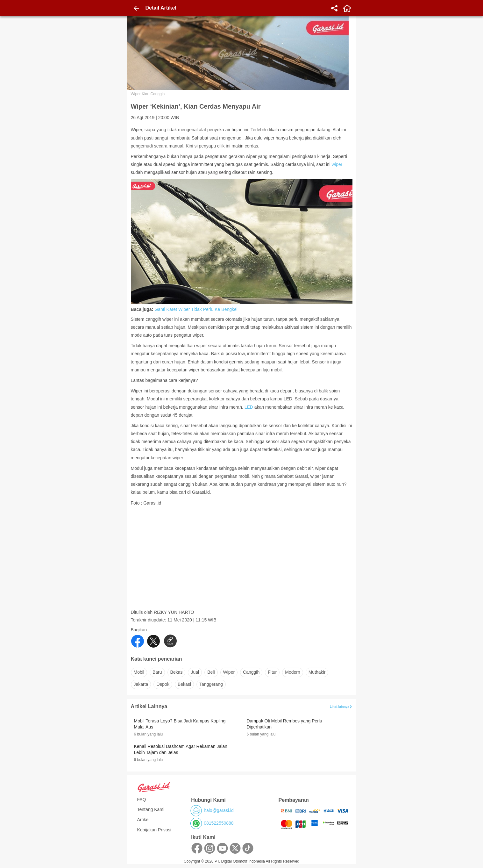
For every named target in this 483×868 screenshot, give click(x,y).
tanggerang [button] (211, 684)
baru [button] (157, 672)
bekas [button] (177, 672)
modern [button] (292, 672)
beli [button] (211, 672)
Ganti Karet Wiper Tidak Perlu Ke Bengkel (196, 309)
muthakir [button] (317, 672)
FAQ (142, 800)
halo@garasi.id (219, 810)
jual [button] (195, 672)
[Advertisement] (242, 565)
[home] (347, 8)
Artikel (143, 820)
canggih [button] (251, 672)
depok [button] (163, 684)
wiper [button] (229, 672)
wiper (337, 164)
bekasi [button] (184, 684)
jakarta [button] (141, 684)
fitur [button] (272, 672)
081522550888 (219, 823)
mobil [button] (139, 672)
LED (249, 407)
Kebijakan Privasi (154, 830)
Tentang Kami (151, 809)
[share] (334, 8)
